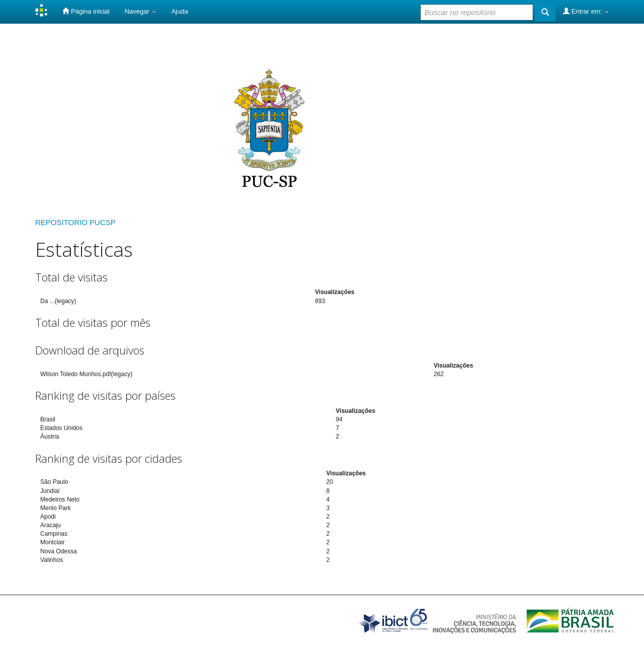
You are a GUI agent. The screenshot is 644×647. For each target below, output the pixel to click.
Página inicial (86, 11)
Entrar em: (586, 11)
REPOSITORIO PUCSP (75, 222)
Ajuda (179, 11)
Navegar (141, 11)
